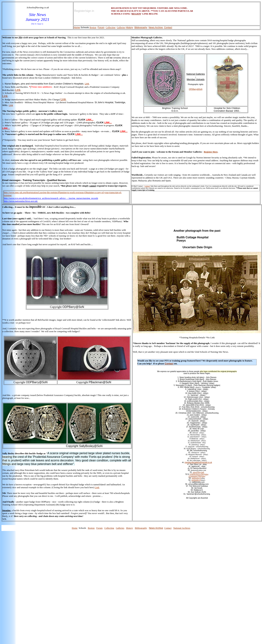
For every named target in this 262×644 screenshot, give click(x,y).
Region (93, 27)
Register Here (211, 152)
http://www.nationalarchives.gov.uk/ (21, 201)
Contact (168, 27)
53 (189, 476)
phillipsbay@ (197, 478)
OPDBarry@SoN (196, 89)
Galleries (121, 27)
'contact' (147, 186)
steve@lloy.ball (198, 472)
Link (87, 84)
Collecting (110, 27)
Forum (101, 27)
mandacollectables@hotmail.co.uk (198, 462)
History (129, 27)
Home (77, 27)
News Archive (156, 27)
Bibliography (141, 27)
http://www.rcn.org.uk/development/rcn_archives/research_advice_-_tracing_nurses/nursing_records (51, 198)
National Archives (182, 528)
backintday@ (196, 480)
